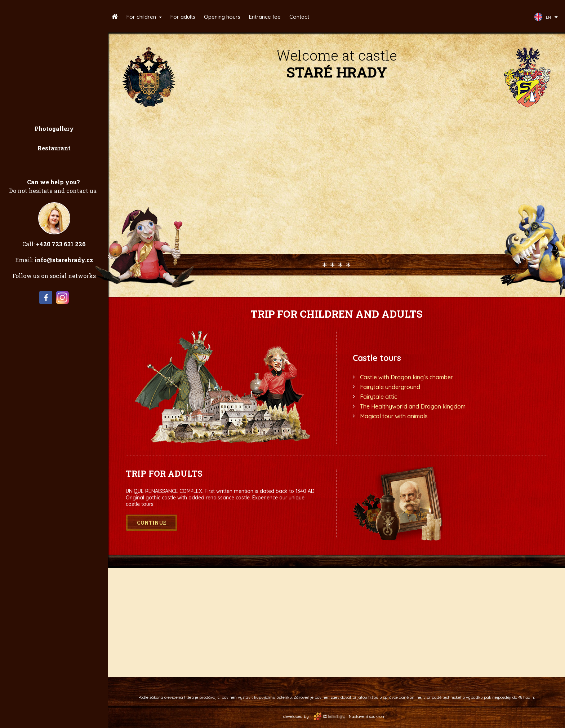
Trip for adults (164, 473)
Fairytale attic (379, 397)
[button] (144, 17)
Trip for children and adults (337, 314)
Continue (152, 523)
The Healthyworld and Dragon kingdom (413, 406)
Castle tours (377, 358)
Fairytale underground (390, 387)
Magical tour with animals (394, 416)
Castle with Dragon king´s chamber (406, 377)
